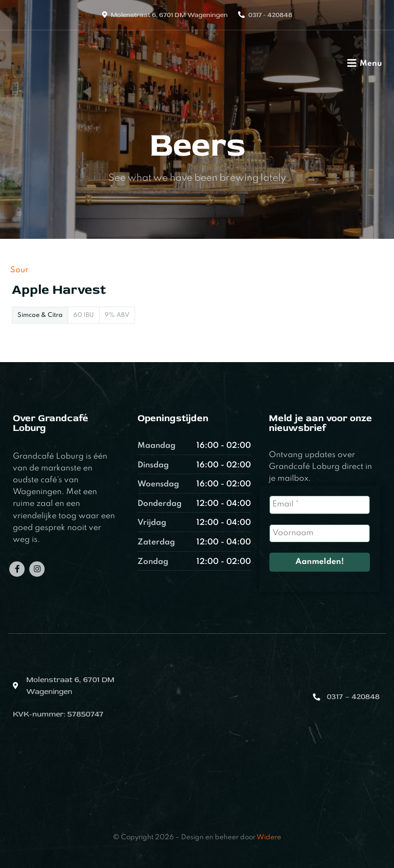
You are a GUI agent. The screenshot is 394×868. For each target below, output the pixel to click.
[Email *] (319, 505)
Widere (269, 837)
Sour (19, 270)
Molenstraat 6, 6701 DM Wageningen (169, 15)
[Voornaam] (319, 533)
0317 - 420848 (270, 15)
